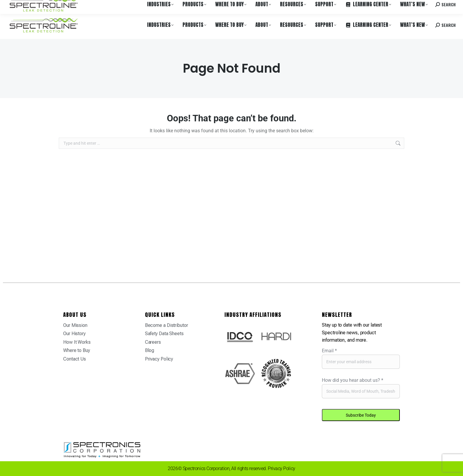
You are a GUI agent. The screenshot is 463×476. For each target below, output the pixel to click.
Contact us (410, 6)
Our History (74, 334)
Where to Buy (66, 6)
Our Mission (75, 325)
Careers (89, 6)
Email (329, 351)
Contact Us (75, 359)
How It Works (77, 342)
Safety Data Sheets (164, 334)
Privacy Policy (159, 359)
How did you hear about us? (353, 380)
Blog (150, 350)
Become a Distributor (167, 325)
